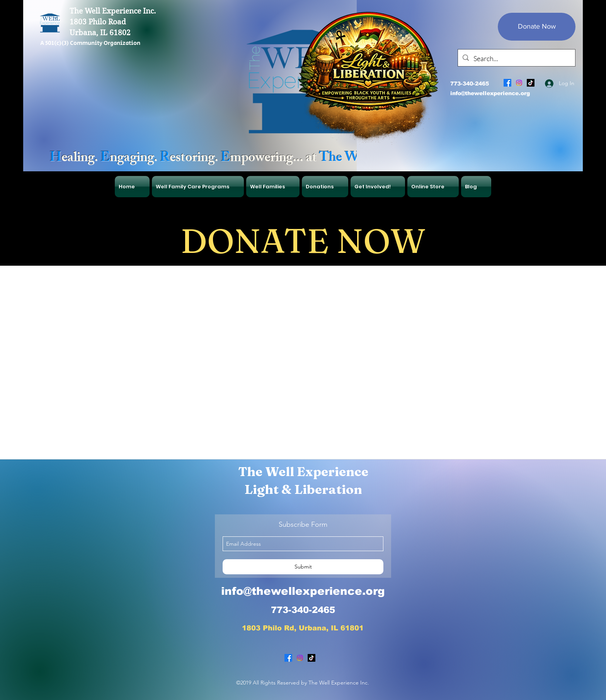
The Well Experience (303, 471)
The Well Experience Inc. (113, 11)
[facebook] (507, 83)
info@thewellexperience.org (490, 93)
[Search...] (516, 59)
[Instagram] (519, 83)
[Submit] (303, 567)
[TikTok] (531, 83)
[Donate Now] (537, 27)
